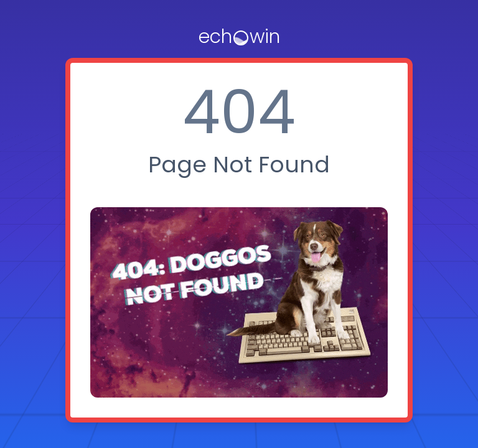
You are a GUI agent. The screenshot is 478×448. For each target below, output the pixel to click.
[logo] (239, 37)
